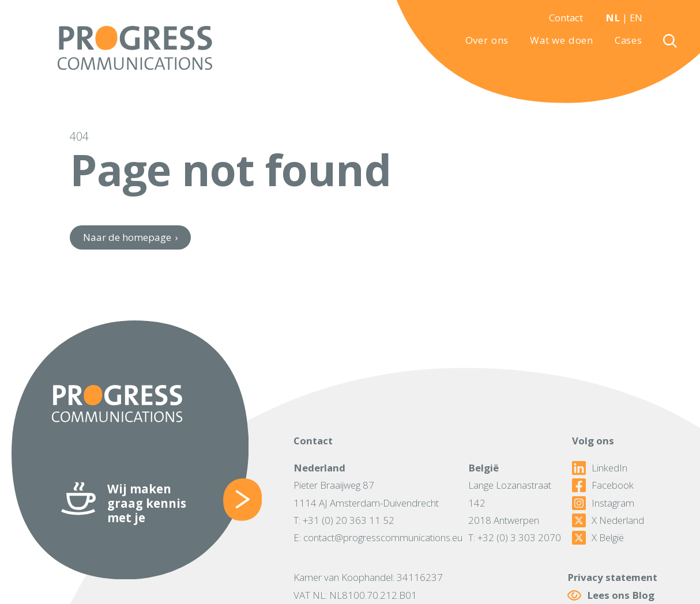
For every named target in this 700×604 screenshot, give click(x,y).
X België (598, 538)
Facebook (603, 485)
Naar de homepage (131, 237)
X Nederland (608, 520)
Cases (629, 41)
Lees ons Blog (611, 595)
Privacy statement (612, 577)
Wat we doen (562, 41)
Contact (566, 18)
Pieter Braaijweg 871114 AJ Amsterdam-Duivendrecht (366, 494)
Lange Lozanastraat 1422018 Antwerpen (510, 503)
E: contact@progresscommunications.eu (378, 537)
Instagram (603, 503)
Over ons (487, 41)
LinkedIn (600, 468)
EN (636, 18)
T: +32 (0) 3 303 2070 (515, 537)
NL (613, 18)
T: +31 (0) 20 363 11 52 (344, 520)
